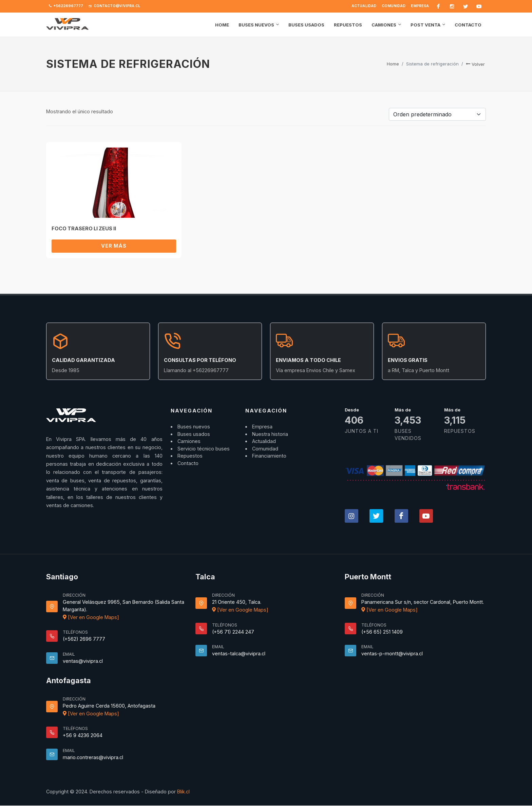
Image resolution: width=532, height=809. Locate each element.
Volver (475, 64)
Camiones (189, 441)
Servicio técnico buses (204, 449)
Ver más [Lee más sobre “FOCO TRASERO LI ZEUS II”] (114, 246)
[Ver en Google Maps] (91, 617)
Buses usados (194, 434)
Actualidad (364, 6)
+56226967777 (66, 6)
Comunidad (394, 6)
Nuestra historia (270, 434)
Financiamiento (269, 456)
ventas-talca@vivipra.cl (239, 653)
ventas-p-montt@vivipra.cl (392, 653)
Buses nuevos (194, 427)
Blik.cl (183, 792)
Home (393, 64)
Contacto (188, 463)
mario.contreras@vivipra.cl (93, 757)
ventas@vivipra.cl (83, 661)
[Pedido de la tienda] (437, 114)
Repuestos (190, 456)
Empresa (420, 6)
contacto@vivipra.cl (114, 6)
